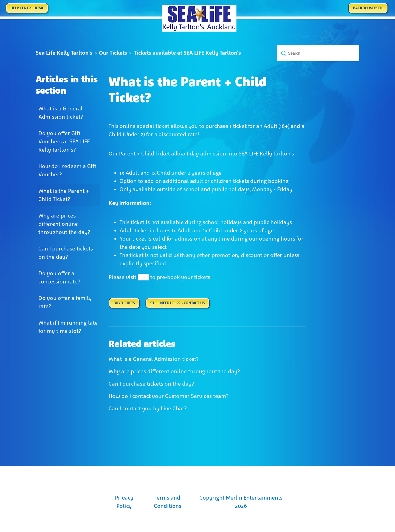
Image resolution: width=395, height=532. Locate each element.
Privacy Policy (124, 502)
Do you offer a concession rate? (59, 277)
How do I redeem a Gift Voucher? (67, 170)
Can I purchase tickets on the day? (66, 253)
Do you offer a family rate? (65, 302)
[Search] (318, 53)
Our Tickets (113, 53)
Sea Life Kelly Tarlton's (64, 53)
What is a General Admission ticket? (61, 113)
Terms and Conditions (168, 502)
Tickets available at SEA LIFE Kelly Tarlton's (187, 53)
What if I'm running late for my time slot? (68, 327)
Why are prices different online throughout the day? (64, 224)
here (143, 277)
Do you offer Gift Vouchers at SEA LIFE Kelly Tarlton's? (64, 141)
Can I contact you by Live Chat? (148, 408)
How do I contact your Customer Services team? (169, 396)
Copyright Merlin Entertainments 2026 (241, 502)
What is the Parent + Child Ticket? (64, 195)
